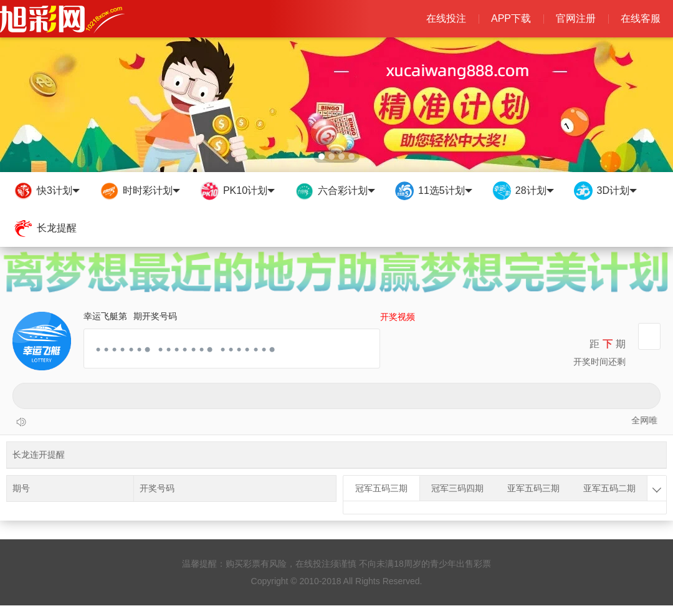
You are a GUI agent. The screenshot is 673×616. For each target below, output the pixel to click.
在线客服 (641, 18)
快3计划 (46, 191)
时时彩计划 (139, 191)
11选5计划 (433, 191)
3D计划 (605, 191)
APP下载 (511, 18)
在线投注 (446, 18)
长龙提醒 (45, 228)
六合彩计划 (334, 191)
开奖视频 (398, 317)
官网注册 (576, 18)
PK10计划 (237, 191)
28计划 (523, 191)
